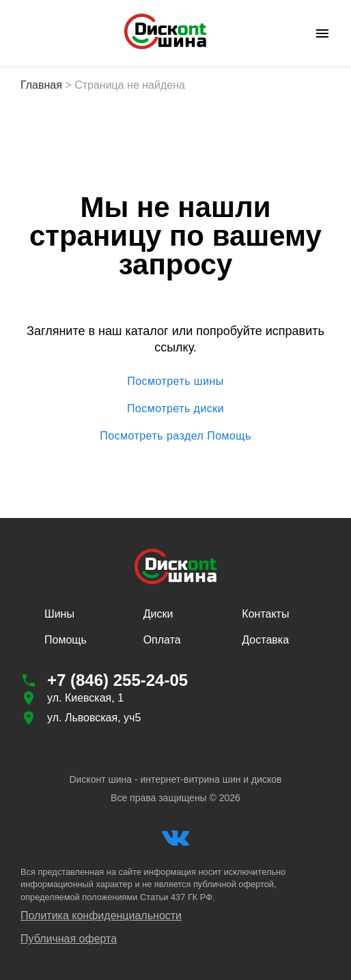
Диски (158, 614)
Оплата (162, 640)
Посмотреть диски (175, 409)
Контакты (265, 614)
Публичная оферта (69, 939)
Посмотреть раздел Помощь (175, 436)
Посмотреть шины (175, 381)
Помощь (66, 640)
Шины (59, 614)
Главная (41, 85)
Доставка (265, 640)
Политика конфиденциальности (101, 916)
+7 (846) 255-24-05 (117, 680)
